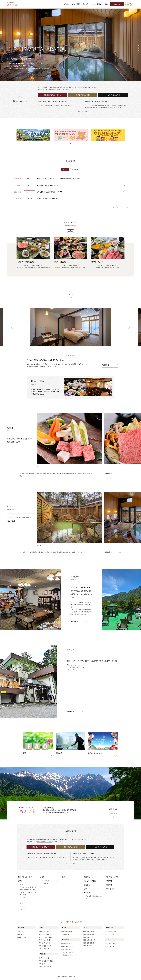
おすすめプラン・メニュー (50, 880)
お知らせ (75, 169)
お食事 (73, 4)
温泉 (79, 4)
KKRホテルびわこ (89, 934)
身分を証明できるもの (56, 90)
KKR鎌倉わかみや (45, 946)
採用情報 (109, 881)
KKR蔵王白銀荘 (22, 937)
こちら (86, 111)
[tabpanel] (70, 45)
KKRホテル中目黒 (45, 934)
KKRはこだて (21, 934)
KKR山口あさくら (111, 934)
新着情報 (87, 885)
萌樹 (22, 884)
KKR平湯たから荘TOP (26, 877)
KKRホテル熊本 (111, 946)
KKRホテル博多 (111, 944)
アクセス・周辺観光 (97, 4)
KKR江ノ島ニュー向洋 (46, 949)
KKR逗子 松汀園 (44, 943)
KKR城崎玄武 (88, 946)
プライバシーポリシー (113, 877)
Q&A (107, 4)
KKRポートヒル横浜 (45, 937)
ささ (21, 906)
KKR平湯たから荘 (67, 952)
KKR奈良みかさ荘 (89, 940)
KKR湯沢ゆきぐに (67, 931)
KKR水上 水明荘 (44, 940)
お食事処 (45, 883)
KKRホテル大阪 (88, 931)
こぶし (22, 900)
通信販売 (87, 893)
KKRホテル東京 (44, 931)
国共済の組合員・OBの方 (53, 95)
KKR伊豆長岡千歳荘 (46, 961)
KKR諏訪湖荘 (66, 934)
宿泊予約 (117, 4)
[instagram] (113, 817)
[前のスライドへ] (12, 327)
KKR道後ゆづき (111, 931)
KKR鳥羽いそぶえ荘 (68, 955)
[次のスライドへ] (129, 327)
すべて (65, 169)
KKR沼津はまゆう (45, 967)
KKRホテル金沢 (66, 944)
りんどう (23, 898)
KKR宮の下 (43, 964)
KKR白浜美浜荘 (89, 943)
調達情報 (109, 885)
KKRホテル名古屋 (67, 946)
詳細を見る (105, 365)
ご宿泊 (66, 4)
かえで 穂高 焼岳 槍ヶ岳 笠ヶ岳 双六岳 (28, 888)
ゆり (21, 903)
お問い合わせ (113, 809)
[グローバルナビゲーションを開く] (137, 4)
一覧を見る (115, 207)
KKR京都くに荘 (88, 937)
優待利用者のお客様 (83, 95)
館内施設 (85, 4)
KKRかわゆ (21, 931)
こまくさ (23, 909)
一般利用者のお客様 (113, 95)
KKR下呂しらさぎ (67, 949)
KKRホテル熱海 (44, 958)
